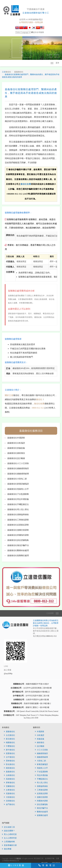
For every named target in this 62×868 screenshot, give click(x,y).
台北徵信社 (9, 735)
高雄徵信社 (9, 779)
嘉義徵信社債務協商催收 (18, 515)
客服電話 (47, 865)
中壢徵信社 (9, 746)
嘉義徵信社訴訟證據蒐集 (18, 540)
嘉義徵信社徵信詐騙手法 (18, 545)
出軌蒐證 (40, 735)
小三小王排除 (41, 750)
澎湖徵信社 (9, 801)
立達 (7, 72)
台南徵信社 (9, 775)
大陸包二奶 (40, 761)
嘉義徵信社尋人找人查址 (18, 509)
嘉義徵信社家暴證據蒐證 (18, 484)
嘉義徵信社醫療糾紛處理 (18, 550)
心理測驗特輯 (8, 842)
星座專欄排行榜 (9, 845)
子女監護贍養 (41, 772)
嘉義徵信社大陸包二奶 (17, 479)
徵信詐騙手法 (41, 808)
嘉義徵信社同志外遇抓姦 (18, 499)
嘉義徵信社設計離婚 (16, 458)
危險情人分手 (41, 768)
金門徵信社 (9, 804)
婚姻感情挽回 (41, 753)
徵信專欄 (7, 849)
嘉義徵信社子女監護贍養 (18, 494)
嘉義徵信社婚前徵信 (16, 453)
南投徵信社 (9, 768)
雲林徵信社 (9, 761)
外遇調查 (40, 732)
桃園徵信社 (9, 743)
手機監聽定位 (41, 779)
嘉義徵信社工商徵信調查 (18, 520)
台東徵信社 (9, 790)
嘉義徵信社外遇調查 (16, 438)
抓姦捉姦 (40, 739)
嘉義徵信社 (9, 772)
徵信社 (39, 399)
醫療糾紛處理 (41, 812)
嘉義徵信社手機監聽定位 (18, 504)
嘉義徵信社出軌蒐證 (16, 443)
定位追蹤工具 (8, 827)
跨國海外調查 (41, 801)
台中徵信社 (9, 757)
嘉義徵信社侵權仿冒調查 (18, 530)
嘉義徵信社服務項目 (31, 431)
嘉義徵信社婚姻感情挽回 (18, 468)
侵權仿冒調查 (41, 797)
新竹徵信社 (9, 750)
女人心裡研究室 (9, 838)
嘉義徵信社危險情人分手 (18, 489)
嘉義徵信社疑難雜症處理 (18, 556)
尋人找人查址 (41, 783)
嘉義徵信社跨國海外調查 (18, 535)
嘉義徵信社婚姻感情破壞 (18, 474)
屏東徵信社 (9, 783)
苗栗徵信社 (9, 753)
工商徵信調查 (41, 790)
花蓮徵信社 (9, 794)
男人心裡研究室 (9, 834)
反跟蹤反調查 (41, 794)
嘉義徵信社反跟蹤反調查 (18, 525)
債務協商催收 (41, 786)
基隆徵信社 (9, 732)
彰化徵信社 (9, 764)
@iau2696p (8, 674)
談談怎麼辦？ (8, 831)
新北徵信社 (9, 739)
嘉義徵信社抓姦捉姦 (16, 448)
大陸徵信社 (9, 797)
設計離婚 (40, 746)
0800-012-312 (38, 408)
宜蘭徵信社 (9, 786)
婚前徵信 (40, 743)
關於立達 (9, 395)
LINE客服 (16, 865)
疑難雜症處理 (41, 815)
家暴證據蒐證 (41, 764)
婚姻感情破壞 (41, 757)
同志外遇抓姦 (41, 775)
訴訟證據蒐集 (41, 804)
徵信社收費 (26, 184)
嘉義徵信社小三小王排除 (18, 463)
